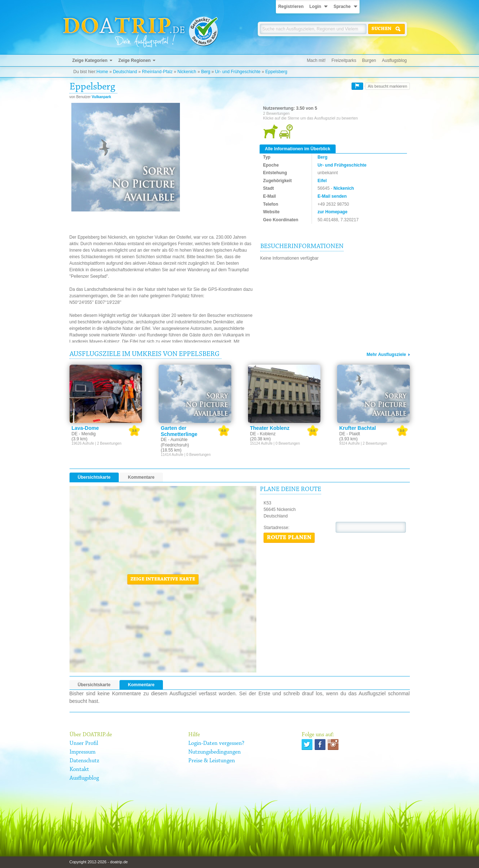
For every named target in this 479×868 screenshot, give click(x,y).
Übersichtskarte (94, 477)
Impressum (83, 752)
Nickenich (187, 72)
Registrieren (291, 7)
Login (315, 7)
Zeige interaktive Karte (163, 579)
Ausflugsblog (394, 60)
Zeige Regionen (135, 60)
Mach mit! (316, 60)
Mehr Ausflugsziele (386, 355)
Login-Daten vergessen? (216, 743)
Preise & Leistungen (212, 761)
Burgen (369, 60)
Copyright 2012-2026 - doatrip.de (99, 862)
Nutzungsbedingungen (215, 752)
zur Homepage (333, 212)
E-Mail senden (332, 196)
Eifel (322, 181)
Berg (205, 72)
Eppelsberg (276, 72)
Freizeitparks (344, 60)
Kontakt (79, 770)
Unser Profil (84, 743)
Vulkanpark (101, 97)
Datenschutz (84, 761)
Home (102, 72)
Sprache (342, 7)
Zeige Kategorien (90, 60)
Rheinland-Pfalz (157, 72)
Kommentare (141, 477)
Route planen (289, 538)
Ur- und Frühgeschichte (238, 72)
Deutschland (125, 72)
